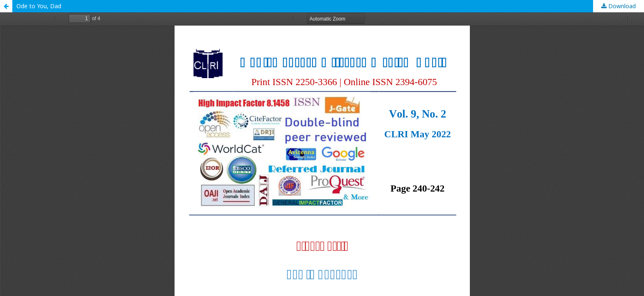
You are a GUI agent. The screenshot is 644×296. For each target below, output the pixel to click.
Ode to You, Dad (39, 6)
